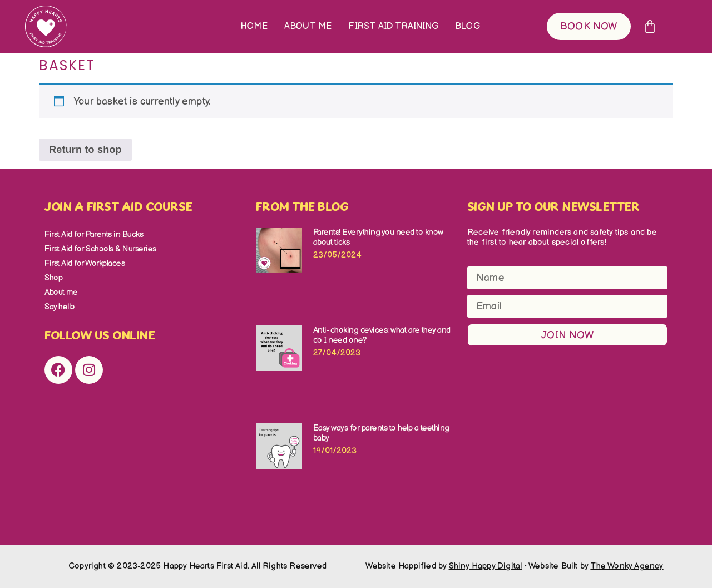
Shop (53, 278)
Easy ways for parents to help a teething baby (381, 433)
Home (254, 26)
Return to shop (85, 150)
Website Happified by (444, 566)
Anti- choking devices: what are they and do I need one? (382, 335)
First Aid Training (393, 26)
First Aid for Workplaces (85, 263)
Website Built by (596, 566)
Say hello (60, 307)
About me (308, 26)
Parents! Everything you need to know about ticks (378, 237)
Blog (468, 26)
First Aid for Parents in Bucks (94, 234)
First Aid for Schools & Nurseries (100, 249)
